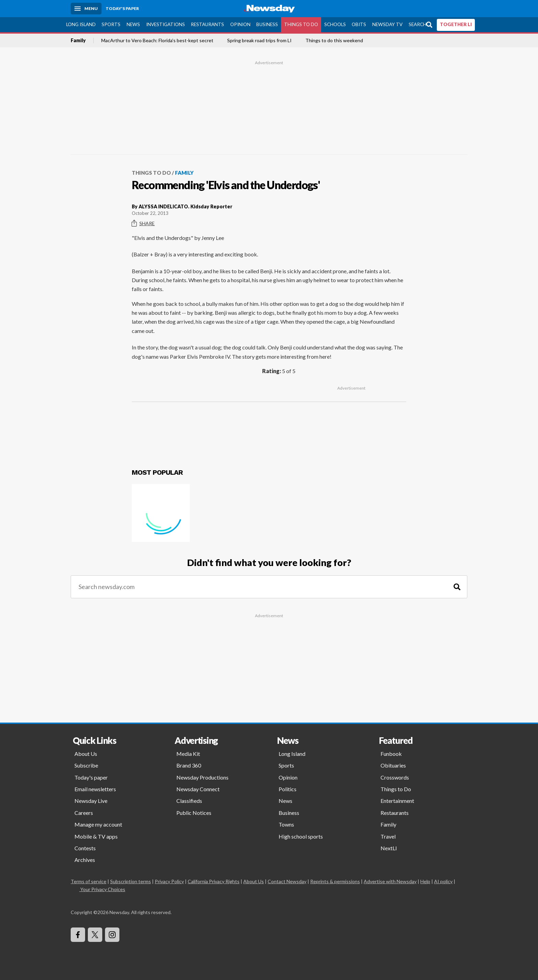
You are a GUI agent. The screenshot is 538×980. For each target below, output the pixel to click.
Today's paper (91, 777)
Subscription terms (131, 881)
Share (143, 223)
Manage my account (98, 824)
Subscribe (86, 765)
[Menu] (86, 9)
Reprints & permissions (335, 881)
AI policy (443, 881)
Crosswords (395, 777)
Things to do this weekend (334, 41)
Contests (85, 848)
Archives (85, 860)
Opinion (240, 24)
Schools (335, 24)
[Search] (457, 587)
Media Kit (188, 754)
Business (267, 24)
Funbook (391, 754)
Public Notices (194, 813)
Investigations (166, 24)
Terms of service (89, 881)
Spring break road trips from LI (259, 41)
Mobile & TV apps (96, 836)
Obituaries (393, 765)
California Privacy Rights (214, 881)
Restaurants (207, 24)
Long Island (81, 24)
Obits (359, 24)
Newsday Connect (198, 789)
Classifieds (189, 801)
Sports (111, 24)
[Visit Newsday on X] (95, 935)
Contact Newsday (287, 881)
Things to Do (301, 24)
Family (78, 41)
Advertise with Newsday (390, 881)
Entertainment (397, 801)
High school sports (301, 836)
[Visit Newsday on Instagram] (112, 935)
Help (425, 881)
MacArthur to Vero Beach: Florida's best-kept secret (157, 41)
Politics (288, 789)
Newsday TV (387, 24)
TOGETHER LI (456, 24)
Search (418, 24)
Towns (286, 824)
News (133, 24)
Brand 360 (189, 765)
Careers (84, 813)
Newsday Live (91, 801)
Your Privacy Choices (102, 889)
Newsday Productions (202, 777)
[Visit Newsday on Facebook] (78, 935)
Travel (388, 836)
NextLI (389, 848)
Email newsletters (95, 789)
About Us (86, 754)
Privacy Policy (169, 881)
